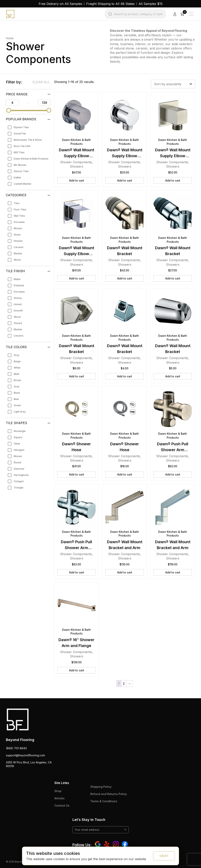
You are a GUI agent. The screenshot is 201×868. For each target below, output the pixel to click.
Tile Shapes (16, 423)
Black (17, 393)
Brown (17, 380)
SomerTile (20, 134)
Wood (17, 260)
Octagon (19, 481)
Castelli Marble (22, 184)
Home (10, 38)
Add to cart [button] (77, 180)
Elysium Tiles (21, 127)
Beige (17, 361)
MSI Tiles (19, 152)
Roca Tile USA (22, 146)
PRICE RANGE (17, 94)
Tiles (17, 203)
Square (18, 437)
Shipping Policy (101, 787)
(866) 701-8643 (16, 748)
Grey (17, 387)
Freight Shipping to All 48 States (110, 4)
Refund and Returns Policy (109, 794)
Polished (19, 285)
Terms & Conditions (104, 801)
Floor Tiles (20, 209)
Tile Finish (15, 271)
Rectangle (20, 431)
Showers (77, 166)
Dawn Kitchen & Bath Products (31, 159)
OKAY (164, 856)
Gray (16, 355)
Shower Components (76, 162)
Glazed (18, 323)
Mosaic (18, 228)
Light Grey (20, 412)
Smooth (18, 311)
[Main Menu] (191, 14)
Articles (59, 798)
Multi (16, 374)
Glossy (18, 298)
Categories (16, 195)
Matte (17, 279)
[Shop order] (173, 84)
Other (17, 444)
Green (17, 405)
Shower (18, 241)
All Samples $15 (151, 4)
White (17, 368)
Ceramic (19, 247)
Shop (58, 791)
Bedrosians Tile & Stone (28, 140)
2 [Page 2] (124, 684)
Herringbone (21, 475)
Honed (18, 304)
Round (17, 462)
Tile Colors (16, 347)
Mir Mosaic (20, 165)
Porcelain (19, 222)
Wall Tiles (19, 216)
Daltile (17, 178)
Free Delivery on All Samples (60, 4)
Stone (17, 235)
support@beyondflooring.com (25, 755)
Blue (16, 399)
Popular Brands (21, 119)
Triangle (19, 488)
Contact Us (62, 805)
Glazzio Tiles (21, 171)
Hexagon (19, 450)
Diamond (19, 469)
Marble (18, 253)
